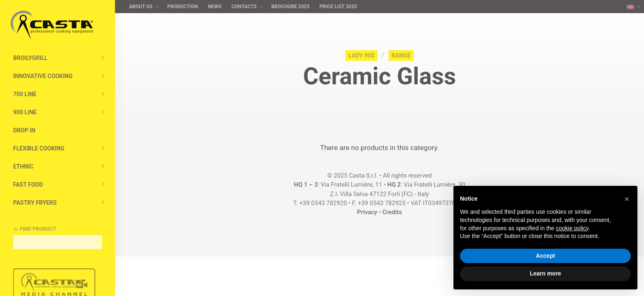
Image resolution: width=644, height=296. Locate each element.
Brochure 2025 (291, 7)
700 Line (25, 94)
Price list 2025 (338, 7)
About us (141, 7)
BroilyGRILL (30, 58)
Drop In (24, 130)
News (215, 7)
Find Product (38, 229)
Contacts (244, 7)
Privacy (367, 212)
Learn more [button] (545, 273)
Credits (392, 212)
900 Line (25, 112)
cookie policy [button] (572, 228)
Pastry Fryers (35, 203)
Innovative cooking (43, 76)
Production (183, 7)
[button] (627, 199)
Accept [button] (546, 256)
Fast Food (28, 185)
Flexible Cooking (39, 148)
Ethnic (23, 166)
